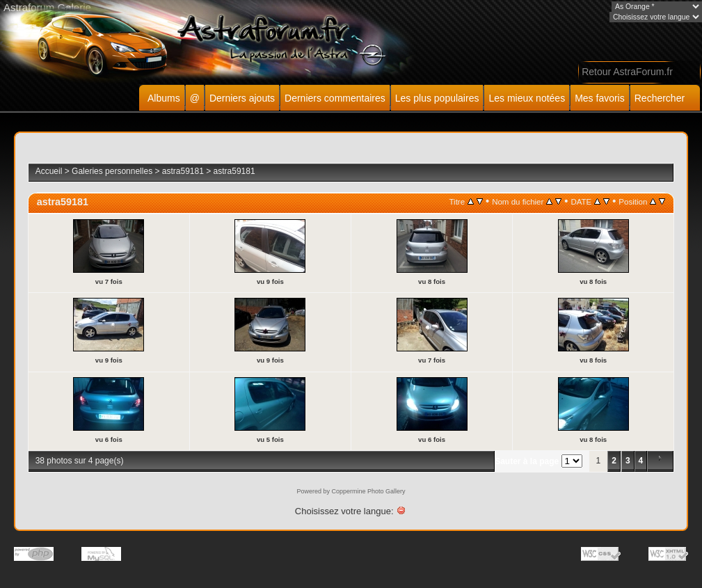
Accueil (49, 171)
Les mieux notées (527, 98)
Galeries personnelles (112, 171)
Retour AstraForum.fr (627, 72)
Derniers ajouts (242, 98)
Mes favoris (600, 98)
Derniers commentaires (335, 98)
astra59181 (183, 171)
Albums (164, 98)
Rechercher (660, 98)
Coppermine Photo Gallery (368, 491)
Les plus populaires (437, 98)
